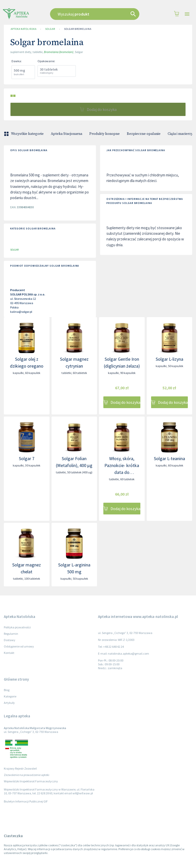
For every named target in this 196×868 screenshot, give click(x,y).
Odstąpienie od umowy (19, 646)
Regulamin (11, 634)
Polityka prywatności (17, 627)
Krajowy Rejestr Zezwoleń (20, 768)
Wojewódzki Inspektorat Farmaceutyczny (31, 781)
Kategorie (10, 696)
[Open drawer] (187, 14)
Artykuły (9, 703)
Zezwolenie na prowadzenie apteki (27, 775)
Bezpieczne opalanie (144, 134)
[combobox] (97, 14)
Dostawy (10, 640)
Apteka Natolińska (23, 29)
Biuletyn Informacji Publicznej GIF (26, 801)
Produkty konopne (105, 134)
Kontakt (9, 653)
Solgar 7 (27, 458)
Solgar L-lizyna (169, 359)
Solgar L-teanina (169, 458)
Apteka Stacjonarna (66, 134)
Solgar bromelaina (78, 29)
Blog (7, 690)
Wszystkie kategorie (24, 134)
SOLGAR (50, 29)
